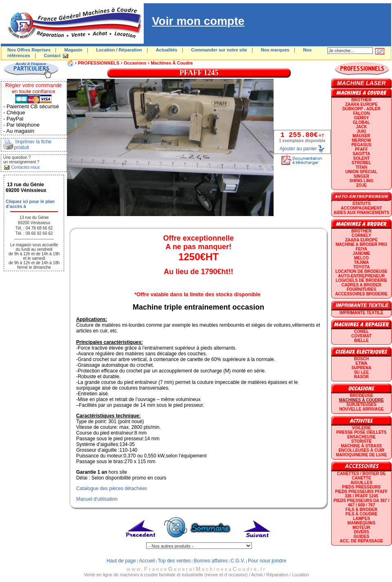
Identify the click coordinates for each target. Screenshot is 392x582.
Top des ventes (174, 561)
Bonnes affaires (210, 561)
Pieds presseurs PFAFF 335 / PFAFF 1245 (362, 494)
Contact (52, 56)
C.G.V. (238, 561)
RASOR (361, 377)
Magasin (73, 50)
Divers (361, 532)
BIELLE (361, 340)
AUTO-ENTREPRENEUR (361, 276)
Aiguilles (361, 483)
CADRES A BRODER (361, 285)
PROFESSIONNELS (99, 63)
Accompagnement (362, 208)
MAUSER (361, 136)
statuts (362, 204)
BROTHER (361, 100)
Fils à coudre (361, 514)
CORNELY (361, 235)
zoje (361, 185)
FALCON (361, 113)
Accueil (147, 561)
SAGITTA (361, 154)
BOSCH (361, 359)
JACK (361, 127)
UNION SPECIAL (361, 172)
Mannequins (361, 523)
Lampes (361, 518)
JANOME (362, 253)
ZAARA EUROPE (361, 104)
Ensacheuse (361, 437)
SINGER (361, 176)
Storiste (361, 441)
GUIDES (361, 536)
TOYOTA (362, 267)
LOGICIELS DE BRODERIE (361, 280)
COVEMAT (361, 336)
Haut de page (121, 561)
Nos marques (275, 50)
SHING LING (361, 181)
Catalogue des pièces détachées (111, 488)
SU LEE (361, 372)
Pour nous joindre (267, 561)
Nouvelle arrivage (362, 409)
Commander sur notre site (219, 50)
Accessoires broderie (361, 294)
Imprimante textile (361, 313)
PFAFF (361, 149)
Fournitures (361, 289)
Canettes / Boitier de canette (361, 476)
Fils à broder (361, 510)
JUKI (362, 131)
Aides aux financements (361, 213)
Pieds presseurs (361, 487)
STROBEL (361, 163)
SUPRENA (362, 368)
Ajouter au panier (298, 149)
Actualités (167, 50)
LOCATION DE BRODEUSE (361, 271)
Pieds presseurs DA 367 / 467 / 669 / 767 (361, 503)
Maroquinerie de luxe (361, 455)
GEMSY (361, 118)
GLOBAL (361, 122)
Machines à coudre (172, 63)
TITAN (362, 167)
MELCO (361, 258)
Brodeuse (362, 396)
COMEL (361, 331)
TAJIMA (361, 262)
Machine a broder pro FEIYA (361, 247)
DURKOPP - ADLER (362, 109)
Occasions (135, 63)
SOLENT (362, 158)
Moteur (361, 527)
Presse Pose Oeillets (362, 432)
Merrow (362, 140)
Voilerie (362, 428)
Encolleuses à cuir (361, 450)
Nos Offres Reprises (29, 50)
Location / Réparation (119, 50)
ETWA (362, 363)
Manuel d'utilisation (97, 499)
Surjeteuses (361, 405)
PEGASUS (362, 145)
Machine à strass (361, 446)
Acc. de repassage (361, 541)
